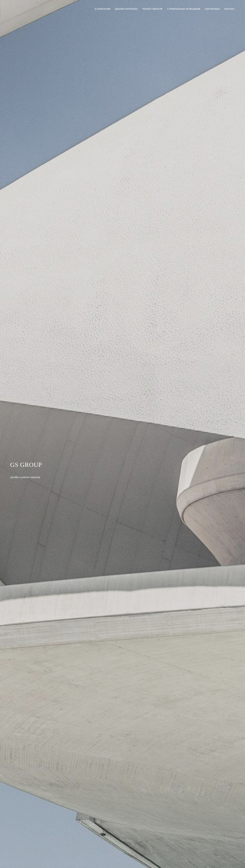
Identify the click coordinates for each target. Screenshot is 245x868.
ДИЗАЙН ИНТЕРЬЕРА (127, 9)
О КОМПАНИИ (103, 9)
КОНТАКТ (230, 9)
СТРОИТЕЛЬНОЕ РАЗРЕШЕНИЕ (184, 9)
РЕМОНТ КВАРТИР (153, 9)
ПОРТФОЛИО (212, 9)
